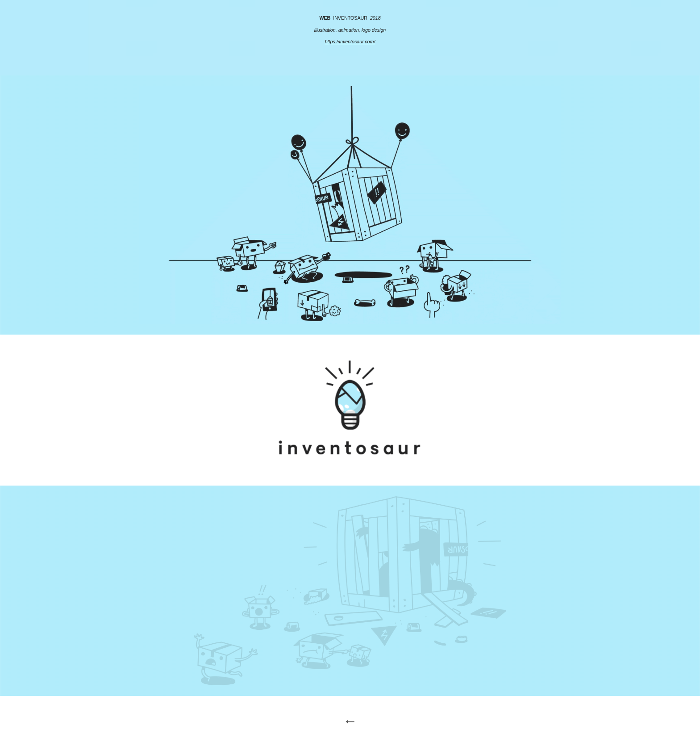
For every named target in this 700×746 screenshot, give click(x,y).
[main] (350, 38)
